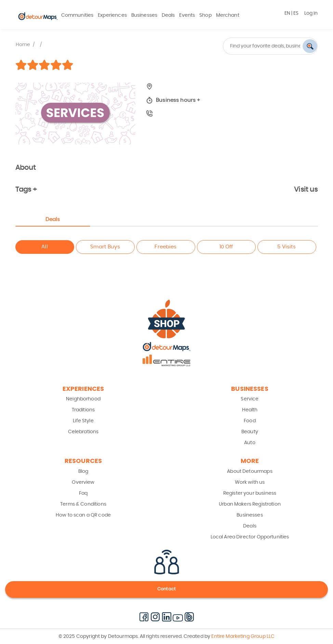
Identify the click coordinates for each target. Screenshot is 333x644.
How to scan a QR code (83, 515)
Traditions (83, 410)
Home (23, 45)
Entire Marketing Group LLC (242, 636)
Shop (205, 15)
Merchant (228, 15)
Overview (83, 482)
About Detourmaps (250, 471)
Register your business (250, 493)
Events (187, 15)
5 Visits (287, 247)
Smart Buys (105, 247)
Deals (168, 15)
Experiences (112, 15)
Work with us (250, 482)
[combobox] (245, 46)
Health (250, 410)
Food (250, 421)
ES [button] (296, 13)
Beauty (250, 432)
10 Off (226, 247)
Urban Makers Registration (250, 504)
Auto (250, 443)
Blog (83, 471)
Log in (311, 13)
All (44, 247)
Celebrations (83, 432)
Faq (83, 493)
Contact (166, 589)
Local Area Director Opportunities (250, 537)
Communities (77, 15)
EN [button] (287, 13)
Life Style (83, 421)
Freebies (165, 247)
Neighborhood (83, 399)
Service (250, 399)
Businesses (144, 15)
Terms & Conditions (83, 504)
